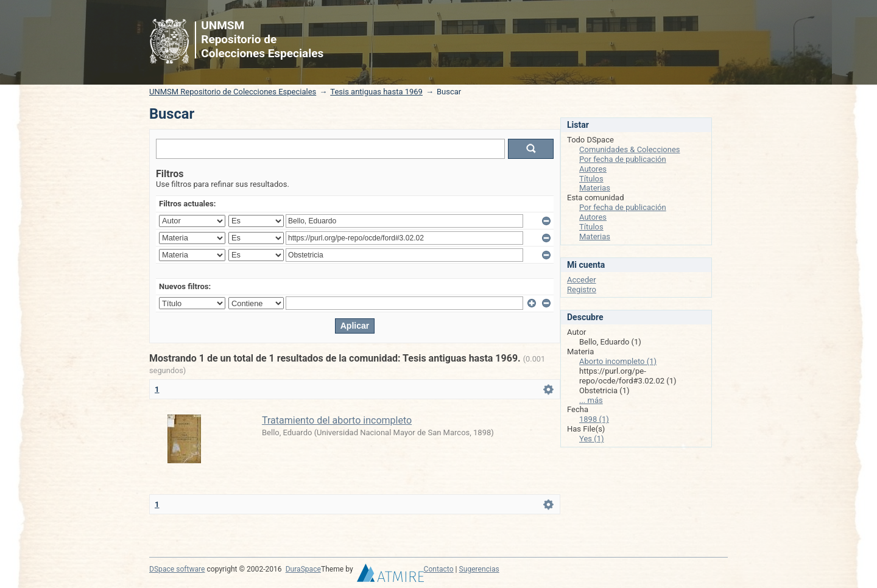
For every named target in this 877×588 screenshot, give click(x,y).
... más (591, 400)
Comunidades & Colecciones (630, 149)
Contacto (439, 569)
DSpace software (177, 569)
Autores (593, 169)
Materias (595, 188)
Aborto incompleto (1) (618, 361)
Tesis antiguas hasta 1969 (376, 92)
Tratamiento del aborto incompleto (337, 420)
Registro (582, 289)
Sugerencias (479, 569)
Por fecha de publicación (623, 159)
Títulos (591, 179)
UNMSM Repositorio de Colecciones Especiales (233, 92)
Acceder (582, 280)
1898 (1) (594, 419)
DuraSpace (303, 569)
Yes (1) (592, 439)
